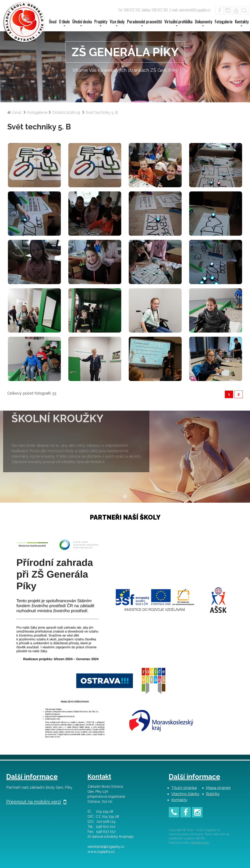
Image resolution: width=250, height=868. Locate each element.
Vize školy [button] (117, 23)
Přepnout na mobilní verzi (36, 802)
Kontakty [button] (242, 23)
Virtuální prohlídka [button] (178, 23)
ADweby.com (200, 843)
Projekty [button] (101, 23)
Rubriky (213, 794)
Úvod (53, 22)
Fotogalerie (224, 22)
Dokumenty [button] (204, 23)
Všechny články (185, 794)
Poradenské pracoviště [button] (144, 23)
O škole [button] (64, 23)
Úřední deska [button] (82, 23)
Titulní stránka (184, 788)
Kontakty (179, 800)
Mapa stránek (218, 788)
